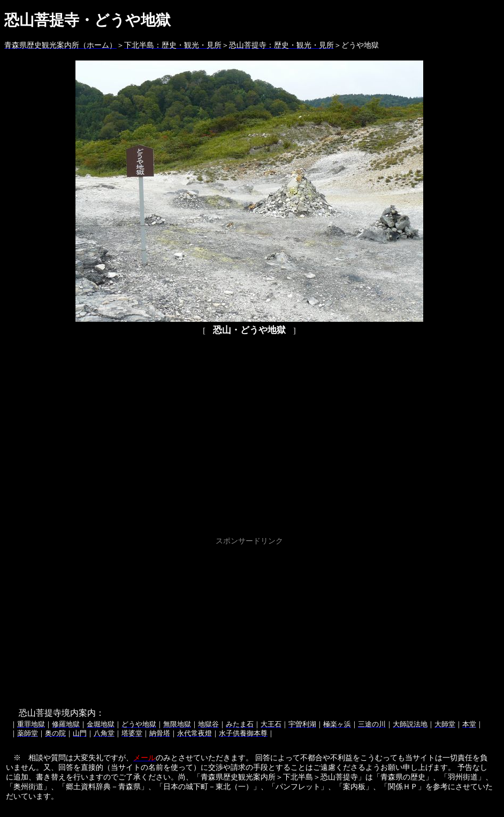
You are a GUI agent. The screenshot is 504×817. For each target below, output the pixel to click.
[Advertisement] (249, 623)
